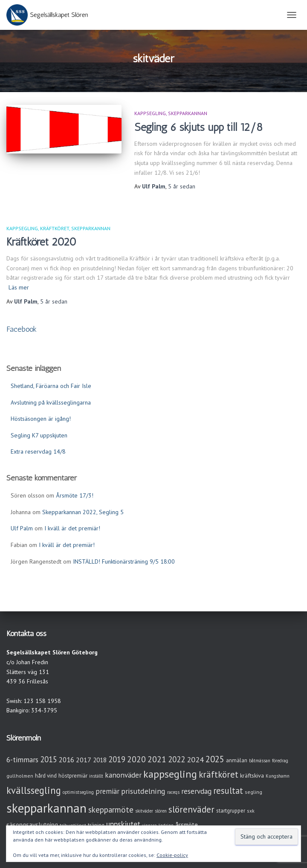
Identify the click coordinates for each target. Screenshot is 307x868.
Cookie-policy (172, 855)
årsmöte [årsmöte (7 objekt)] (187, 825)
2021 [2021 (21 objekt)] (157, 759)
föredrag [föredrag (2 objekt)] (280, 761)
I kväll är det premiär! (72, 528)
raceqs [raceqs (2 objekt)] (173, 792)
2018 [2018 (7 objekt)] (100, 760)
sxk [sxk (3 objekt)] (251, 811)
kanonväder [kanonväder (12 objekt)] (123, 775)
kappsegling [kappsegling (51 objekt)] (170, 774)
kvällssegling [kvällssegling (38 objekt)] (34, 790)
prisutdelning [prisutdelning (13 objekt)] (143, 791)
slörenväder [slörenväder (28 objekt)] (191, 809)
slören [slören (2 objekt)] (161, 811)
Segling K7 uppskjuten (39, 435)
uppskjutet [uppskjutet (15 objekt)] (123, 824)
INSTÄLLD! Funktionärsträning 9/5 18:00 (124, 561)
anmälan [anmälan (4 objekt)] (237, 760)
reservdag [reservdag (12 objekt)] (196, 791)
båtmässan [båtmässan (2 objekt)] (260, 761)
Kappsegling (150, 113)
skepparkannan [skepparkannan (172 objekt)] (46, 808)
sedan (182, 186)
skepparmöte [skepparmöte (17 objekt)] (111, 810)
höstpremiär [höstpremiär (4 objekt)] (73, 776)
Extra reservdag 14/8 (38, 451)
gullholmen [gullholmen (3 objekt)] (20, 776)
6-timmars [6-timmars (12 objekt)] (22, 759)
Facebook (22, 329)
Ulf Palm (22, 528)
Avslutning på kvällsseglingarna (51, 402)
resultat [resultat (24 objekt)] (228, 791)
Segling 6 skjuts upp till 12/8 (198, 127)
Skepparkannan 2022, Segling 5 (83, 512)
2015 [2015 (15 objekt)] (49, 759)
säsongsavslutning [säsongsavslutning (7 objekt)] (32, 825)
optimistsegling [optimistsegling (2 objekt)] (78, 792)
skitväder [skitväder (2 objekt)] (144, 811)
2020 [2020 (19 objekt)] (136, 759)
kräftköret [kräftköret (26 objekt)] (219, 774)
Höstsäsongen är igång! (41, 419)
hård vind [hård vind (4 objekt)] (46, 776)
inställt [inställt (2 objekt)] (96, 776)
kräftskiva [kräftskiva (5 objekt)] (252, 775)
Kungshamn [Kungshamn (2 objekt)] (278, 776)
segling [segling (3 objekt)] (253, 792)
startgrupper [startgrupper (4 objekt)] (231, 811)
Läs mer (19, 287)
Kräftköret (55, 228)
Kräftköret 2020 (41, 242)
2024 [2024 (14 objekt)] (195, 759)
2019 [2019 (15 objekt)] (117, 759)
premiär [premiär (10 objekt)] (107, 791)
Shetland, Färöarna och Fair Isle (51, 386)
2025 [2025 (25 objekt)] (215, 759)
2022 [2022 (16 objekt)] (177, 759)
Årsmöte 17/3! (75, 495)
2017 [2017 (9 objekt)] (84, 760)
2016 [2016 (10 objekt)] (67, 760)
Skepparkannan (188, 113)
